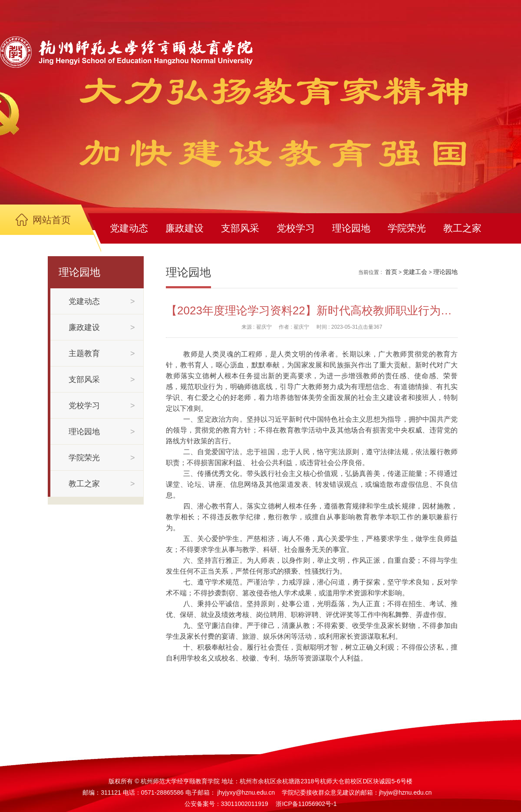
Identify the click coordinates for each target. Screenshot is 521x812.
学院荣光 (407, 228)
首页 (391, 272)
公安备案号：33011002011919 (226, 804)
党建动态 (129, 228)
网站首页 (52, 220)
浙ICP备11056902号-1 (306, 804)
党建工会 (415, 272)
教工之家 (462, 228)
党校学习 (296, 228)
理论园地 (351, 228)
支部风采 (240, 228)
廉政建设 (185, 228)
